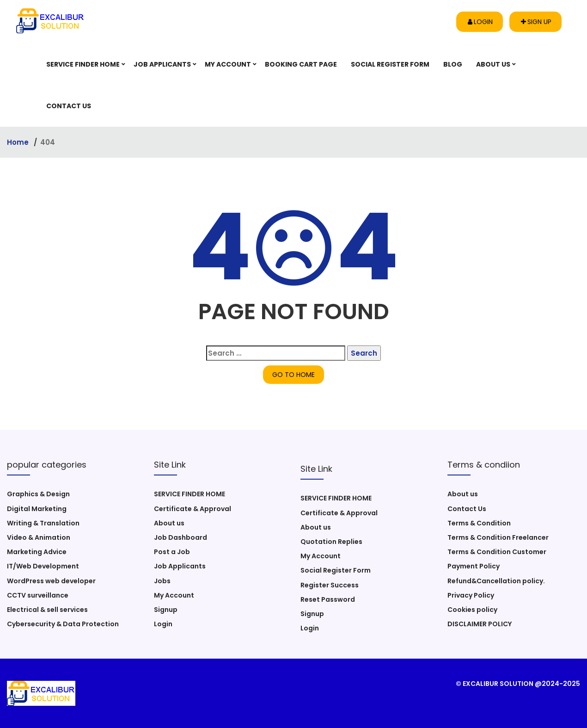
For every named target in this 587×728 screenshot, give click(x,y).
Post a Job (172, 552)
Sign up (536, 22)
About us (493, 64)
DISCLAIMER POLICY (480, 624)
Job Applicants (162, 64)
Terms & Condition (479, 523)
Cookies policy (472, 610)
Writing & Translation (43, 523)
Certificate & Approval (193, 509)
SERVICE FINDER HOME (83, 64)
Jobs (162, 581)
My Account (228, 64)
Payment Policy (474, 566)
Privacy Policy (471, 595)
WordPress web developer (51, 581)
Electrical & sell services (47, 610)
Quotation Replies (331, 542)
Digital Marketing (37, 509)
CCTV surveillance (38, 595)
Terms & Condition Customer (497, 552)
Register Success (330, 585)
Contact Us (69, 106)
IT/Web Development (43, 566)
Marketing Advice (37, 552)
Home (19, 142)
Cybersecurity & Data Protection (63, 624)
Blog (453, 64)
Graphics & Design (38, 494)
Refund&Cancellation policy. (496, 581)
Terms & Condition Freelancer (498, 537)
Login (480, 22)
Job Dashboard (180, 537)
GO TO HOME (293, 375)
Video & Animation (39, 537)
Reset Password (328, 599)
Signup (166, 610)
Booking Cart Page (301, 64)
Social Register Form (390, 64)
